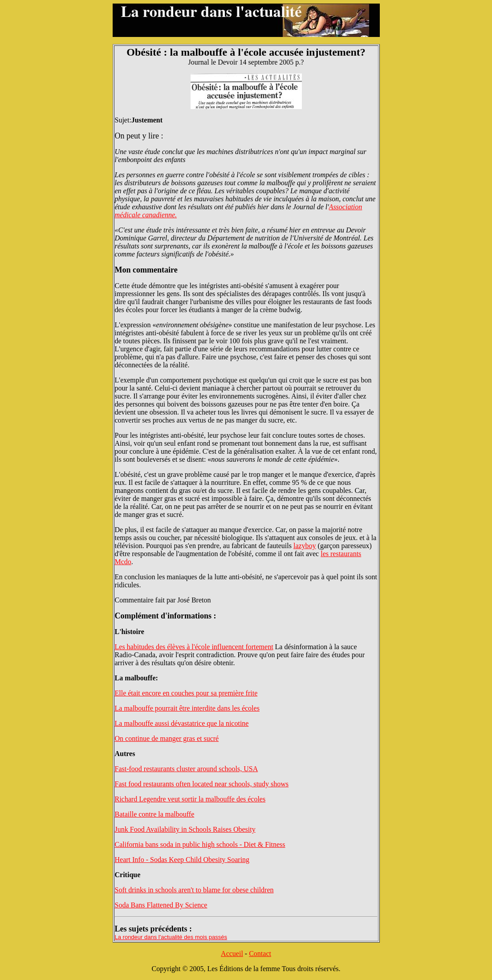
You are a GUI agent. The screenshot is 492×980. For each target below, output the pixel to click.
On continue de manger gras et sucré (167, 738)
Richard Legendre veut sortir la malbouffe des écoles (190, 799)
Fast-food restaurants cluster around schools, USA (187, 769)
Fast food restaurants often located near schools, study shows (202, 784)
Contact (260, 954)
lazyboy (305, 546)
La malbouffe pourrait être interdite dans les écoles (187, 708)
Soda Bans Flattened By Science (161, 905)
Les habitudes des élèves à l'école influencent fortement (194, 647)
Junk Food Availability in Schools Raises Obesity (185, 829)
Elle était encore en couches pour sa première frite (186, 693)
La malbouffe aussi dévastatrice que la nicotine (182, 723)
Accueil (232, 954)
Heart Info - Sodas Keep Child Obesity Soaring (182, 860)
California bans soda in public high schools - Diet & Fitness (200, 844)
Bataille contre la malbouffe (155, 814)
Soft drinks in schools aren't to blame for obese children (194, 890)
